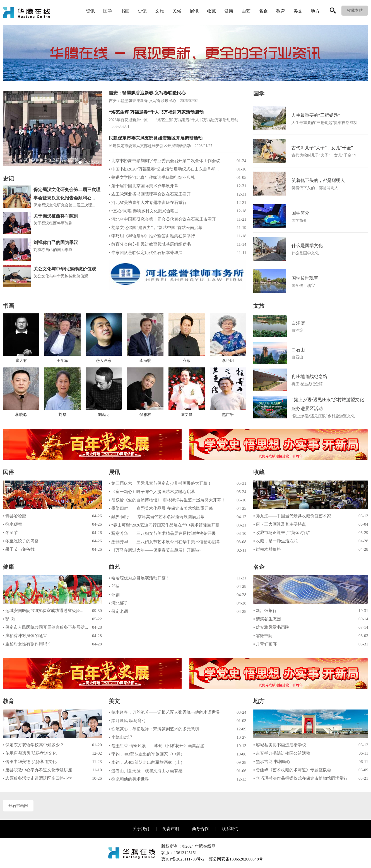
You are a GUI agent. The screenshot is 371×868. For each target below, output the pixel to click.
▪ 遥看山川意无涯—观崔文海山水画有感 (146, 771)
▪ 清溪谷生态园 (267, 619)
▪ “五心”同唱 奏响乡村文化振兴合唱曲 (144, 211)
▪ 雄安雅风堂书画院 (271, 627)
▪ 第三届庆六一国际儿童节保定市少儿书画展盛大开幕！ (160, 483)
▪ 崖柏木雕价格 (267, 549)
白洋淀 (298, 323)
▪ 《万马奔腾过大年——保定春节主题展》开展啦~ (155, 550)
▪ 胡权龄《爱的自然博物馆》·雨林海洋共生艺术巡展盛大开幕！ (167, 500)
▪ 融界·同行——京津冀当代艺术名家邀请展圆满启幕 (157, 517)
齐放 (187, 361)
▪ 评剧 (114, 595)
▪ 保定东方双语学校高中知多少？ (33, 745)
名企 (263, 11)
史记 (142, 11)
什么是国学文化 (307, 246)
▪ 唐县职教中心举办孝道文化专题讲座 (38, 770)
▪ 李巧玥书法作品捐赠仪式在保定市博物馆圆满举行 (301, 778)
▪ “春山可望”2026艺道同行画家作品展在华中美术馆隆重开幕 (164, 525)
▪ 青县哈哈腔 (15, 516)
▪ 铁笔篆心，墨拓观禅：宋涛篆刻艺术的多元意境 (154, 729)
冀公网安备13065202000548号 (236, 859)
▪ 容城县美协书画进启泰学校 (280, 745)
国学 (108, 11)
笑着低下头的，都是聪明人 (318, 180)
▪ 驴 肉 (9, 619)
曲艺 (246, 11)
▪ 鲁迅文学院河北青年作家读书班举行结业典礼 (152, 177)
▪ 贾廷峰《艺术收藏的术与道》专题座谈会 (292, 770)
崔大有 (21, 361)
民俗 (177, 11)
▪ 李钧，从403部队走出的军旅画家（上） (147, 762)
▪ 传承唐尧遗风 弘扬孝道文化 (30, 753)
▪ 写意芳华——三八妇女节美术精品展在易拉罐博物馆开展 (162, 533)
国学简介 (300, 213)
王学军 (62, 361)
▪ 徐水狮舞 (12, 524)
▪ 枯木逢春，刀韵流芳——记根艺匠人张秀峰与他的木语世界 (164, 712)
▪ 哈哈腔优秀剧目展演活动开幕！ (139, 578)
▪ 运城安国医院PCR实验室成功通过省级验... (43, 611)
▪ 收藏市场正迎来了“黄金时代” (281, 533)
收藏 (211, 11)
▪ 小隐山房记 (121, 737)
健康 (229, 11)
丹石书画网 (18, 806)
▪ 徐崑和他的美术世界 (129, 779)
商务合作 (200, 829)
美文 (298, 11)
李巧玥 (228, 361)
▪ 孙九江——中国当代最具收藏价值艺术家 (292, 516)
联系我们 (230, 829)
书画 (125, 11)
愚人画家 (104, 361)
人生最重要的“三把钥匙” (316, 115)
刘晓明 (104, 415)
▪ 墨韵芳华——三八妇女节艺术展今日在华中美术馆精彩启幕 (164, 542)
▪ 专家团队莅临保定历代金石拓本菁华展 (146, 253)
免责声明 (171, 829)
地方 (315, 11)
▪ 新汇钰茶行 (265, 611)
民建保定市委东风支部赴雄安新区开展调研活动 (156, 138)
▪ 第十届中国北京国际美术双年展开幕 (144, 186)
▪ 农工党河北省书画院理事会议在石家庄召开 (150, 194)
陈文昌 (187, 415)
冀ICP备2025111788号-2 (183, 859)
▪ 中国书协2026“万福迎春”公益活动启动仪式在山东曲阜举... (164, 169)
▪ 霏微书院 (263, 636)
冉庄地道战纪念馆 (309, 376)
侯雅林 (145, 415)
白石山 (298, 350)
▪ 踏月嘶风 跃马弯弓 (127, 721)
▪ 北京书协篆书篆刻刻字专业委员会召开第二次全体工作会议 (164, 161)
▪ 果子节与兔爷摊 (19, 549)
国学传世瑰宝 (305, 278)
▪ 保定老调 (118, 611)
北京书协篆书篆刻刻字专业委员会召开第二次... (49, 160)
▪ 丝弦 (114, 586)
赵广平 (228, 415)
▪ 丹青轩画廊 (265, 644)
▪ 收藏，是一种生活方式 (275, 541)
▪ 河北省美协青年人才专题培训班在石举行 (148, 203)
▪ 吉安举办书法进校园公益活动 (282, 753)
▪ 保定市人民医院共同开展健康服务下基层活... (45, 627)
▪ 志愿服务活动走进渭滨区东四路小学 (38, 778)
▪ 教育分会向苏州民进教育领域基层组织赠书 (150, 244)
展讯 (194, 11)
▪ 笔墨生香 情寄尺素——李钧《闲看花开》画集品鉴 (157, 746)
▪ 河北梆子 (118, 603)
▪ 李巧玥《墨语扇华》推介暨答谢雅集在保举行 (152, 236)
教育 (281, 11)
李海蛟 (145, 361)
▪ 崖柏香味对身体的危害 (25, 636)
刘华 (62, 415)
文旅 (160, 11)
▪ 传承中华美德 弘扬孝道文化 (30, 762)
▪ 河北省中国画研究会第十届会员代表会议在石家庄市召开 (162, 219)
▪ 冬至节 (10, 533)
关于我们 (141, 829)
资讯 (90, 11)
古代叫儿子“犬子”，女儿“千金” (322, 148)
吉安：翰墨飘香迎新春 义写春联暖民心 (147, 93)
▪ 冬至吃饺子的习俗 (21, 541)
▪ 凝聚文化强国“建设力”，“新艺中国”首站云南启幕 (156, 228)
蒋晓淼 (21, 415)
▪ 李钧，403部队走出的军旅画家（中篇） (147, 754)
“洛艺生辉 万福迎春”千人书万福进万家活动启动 (156, 112)
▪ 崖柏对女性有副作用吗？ (27, 644)
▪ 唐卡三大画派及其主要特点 (280, 524)
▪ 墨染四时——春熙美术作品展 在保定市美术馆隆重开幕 (161, 508)
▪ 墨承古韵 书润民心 (272, 762)
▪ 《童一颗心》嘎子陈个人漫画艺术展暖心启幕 (152, 492)
